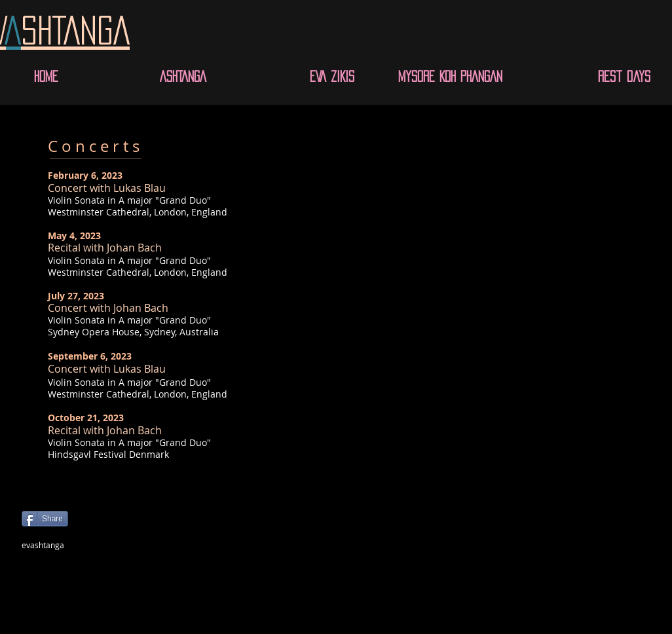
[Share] (45, 519)
